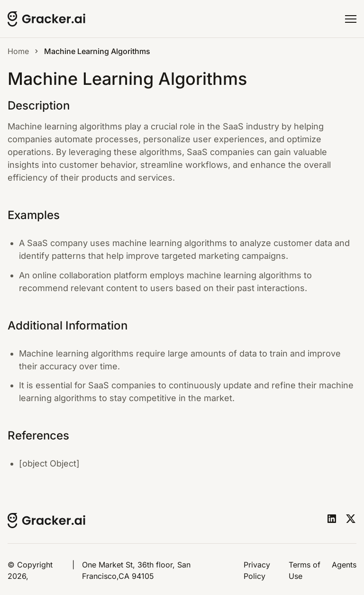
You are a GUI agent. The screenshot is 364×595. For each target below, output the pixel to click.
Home (18, 51)
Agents (344, 565)
